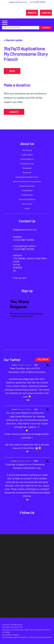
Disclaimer (27, 168)
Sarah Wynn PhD (17, 627)
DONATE (32, 13)
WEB (12, 71)
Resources (27, 172)
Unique (14, 365)
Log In (27, 208)
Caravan (16, 635)
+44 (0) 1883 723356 (37, 2)
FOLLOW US (43, 359)
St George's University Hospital (40, 637)
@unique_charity (24, 365)
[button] (5, 22)
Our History (27, 150)
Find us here (20, 278)
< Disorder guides (13, 40)
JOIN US (46, 13)
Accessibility (27, 190)
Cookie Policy (27, 195)
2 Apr (36, 365)
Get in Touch (27, 204)
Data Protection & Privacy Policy (27, 181)
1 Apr (36, 409)
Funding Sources (27, 164)
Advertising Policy (27, 186)
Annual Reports (27, 159)
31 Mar (36, 461)
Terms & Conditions (27, 199)
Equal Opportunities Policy (27, 177)
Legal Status (27, 155)
